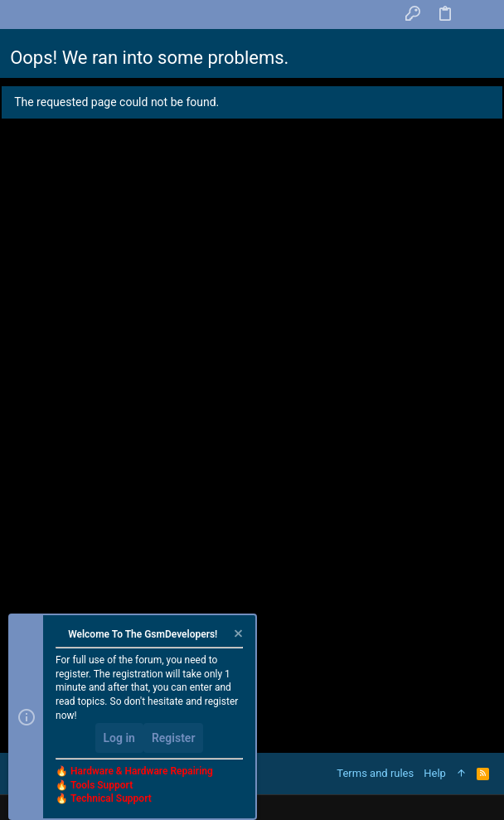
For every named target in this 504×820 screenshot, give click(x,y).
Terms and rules (375, 773)
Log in (119, 738)
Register (174, 738)
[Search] (478, 15)
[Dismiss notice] (237, 636)
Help (435, 773)
